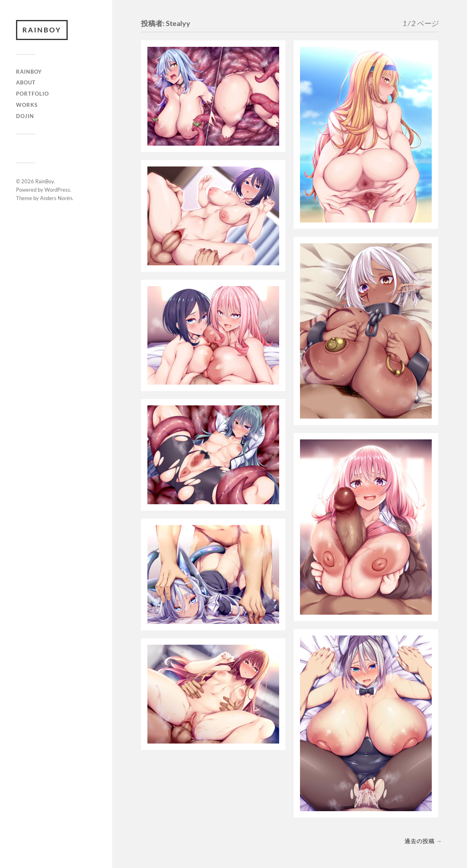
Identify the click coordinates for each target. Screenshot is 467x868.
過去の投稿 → (423, 841)
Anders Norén (56, 198)
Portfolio (32, 94)
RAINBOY (29, 72)
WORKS (27, 105)
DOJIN (25, 116)
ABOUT (26, 82)
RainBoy (42, 30)
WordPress (57, 190)
